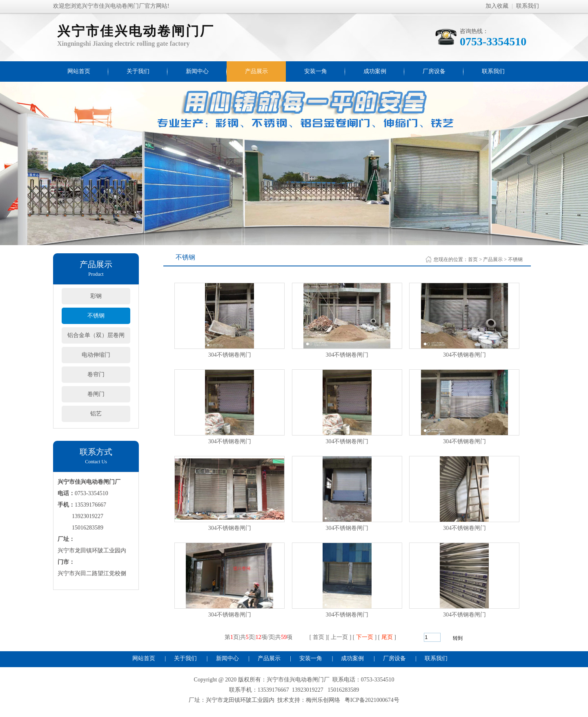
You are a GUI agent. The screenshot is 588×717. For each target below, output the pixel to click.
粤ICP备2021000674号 (372, 700)
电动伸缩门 (96, 355)
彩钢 (96, 296)
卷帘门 (96, 374)
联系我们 (528, 6)
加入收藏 (497, 6)
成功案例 (375, 71)
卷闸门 (96, 394)
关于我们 (138, 71)
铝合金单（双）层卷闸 (96, 335)
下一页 (365, 637)
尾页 (387, 637)
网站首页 (79, 71)
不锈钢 (96, 316)
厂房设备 (434, 71)
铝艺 (96, 414)
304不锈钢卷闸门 (230, 355)
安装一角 (316, 71)
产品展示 (256, 71)
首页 (473, 259)
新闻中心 (197, 71)
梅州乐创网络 (323, 700)
